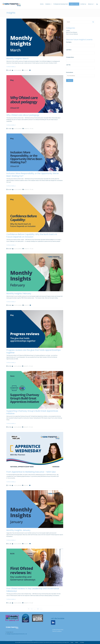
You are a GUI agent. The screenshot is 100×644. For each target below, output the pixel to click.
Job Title (68, 65)
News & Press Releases (72, 32)
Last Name (69, 50)
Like (32, 129)
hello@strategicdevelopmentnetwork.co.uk (17, 634)
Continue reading (11, 67)
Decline (77, 643)
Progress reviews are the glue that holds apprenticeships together (34, 351)
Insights (26, 70)
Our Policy (82, 643)
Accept (72, 643)
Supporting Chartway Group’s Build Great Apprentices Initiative (32, 412)
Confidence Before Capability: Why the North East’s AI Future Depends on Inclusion (32, 236)
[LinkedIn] (53, 622)
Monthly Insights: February (19, 293)
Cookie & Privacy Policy (58, 630)
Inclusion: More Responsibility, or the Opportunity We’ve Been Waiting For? (33, 175)
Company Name (70, 57)
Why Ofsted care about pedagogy (23, 115)
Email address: (70, 72)
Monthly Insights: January (18, 530)
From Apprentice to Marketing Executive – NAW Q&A (31, 472)
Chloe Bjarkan (17, 70)
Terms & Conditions (57, 631)
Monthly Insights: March (18, 58)
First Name (69, 42)
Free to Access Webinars (72, 34)
